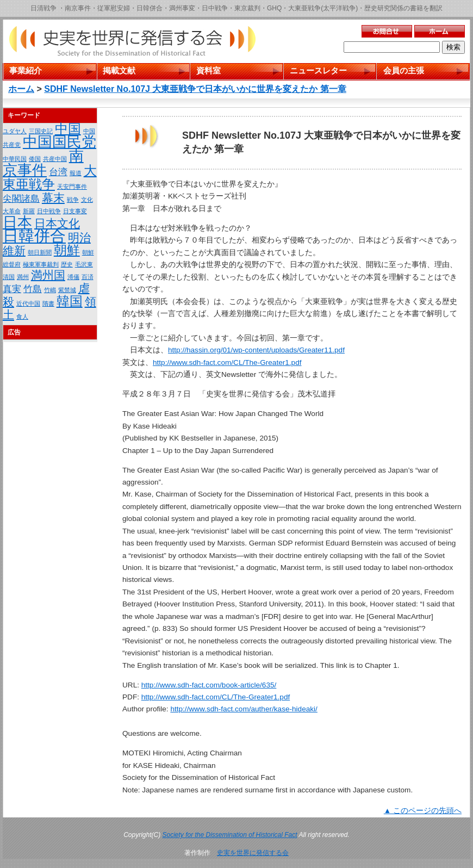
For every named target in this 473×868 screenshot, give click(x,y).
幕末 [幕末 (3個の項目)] (53, 198)
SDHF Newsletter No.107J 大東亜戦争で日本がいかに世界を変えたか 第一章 (195, 89)
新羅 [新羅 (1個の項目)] (29, 211)
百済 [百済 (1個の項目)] (88, 277)
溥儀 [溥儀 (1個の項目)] (73, 277)
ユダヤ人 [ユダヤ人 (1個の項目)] (15, 131)
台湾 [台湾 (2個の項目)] (58, 172)
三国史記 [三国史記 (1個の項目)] (41, 131)
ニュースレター (318, 70)
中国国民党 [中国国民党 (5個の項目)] (60, 142)
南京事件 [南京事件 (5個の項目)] (43, 163)
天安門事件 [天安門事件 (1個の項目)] (72, 187)
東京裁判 (247, 8)
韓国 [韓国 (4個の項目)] (70, 301)
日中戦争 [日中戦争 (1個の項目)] (49, 211)
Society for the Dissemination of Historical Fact (230, 835)
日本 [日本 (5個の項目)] (17, 222)
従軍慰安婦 (114, 8)
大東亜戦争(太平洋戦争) (323, 8)
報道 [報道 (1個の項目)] (76, 173)
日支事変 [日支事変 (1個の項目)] (75, 211)
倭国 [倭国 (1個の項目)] (35, 159)
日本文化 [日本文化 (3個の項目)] (57, 223)
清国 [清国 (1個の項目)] (9, 277)
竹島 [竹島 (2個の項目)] (33, 289)
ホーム (21, 89)
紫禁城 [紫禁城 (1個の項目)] (67, 290)
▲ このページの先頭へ (423, 811)
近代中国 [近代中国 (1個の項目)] (28, 303)
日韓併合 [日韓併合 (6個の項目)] (34, 236)
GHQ (274, 8)
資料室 (209, 70)
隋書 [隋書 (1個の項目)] (48, 303)
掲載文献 (119, 70)
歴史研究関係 (384, 8)
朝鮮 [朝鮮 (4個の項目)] (67, 250)
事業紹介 (26, 70)
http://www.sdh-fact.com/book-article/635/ (209, 685)
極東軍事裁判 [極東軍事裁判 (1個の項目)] (41, 264)
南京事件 (78, 8)
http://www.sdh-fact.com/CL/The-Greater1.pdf (227, 362)
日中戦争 (215, 8)
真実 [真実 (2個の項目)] (12, 289)
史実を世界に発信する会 (253, 853)
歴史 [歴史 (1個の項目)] (67, 264)
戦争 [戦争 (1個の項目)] (73, 200)
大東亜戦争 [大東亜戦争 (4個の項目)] (50, 177)
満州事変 (182, 8)
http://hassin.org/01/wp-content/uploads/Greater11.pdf (256, 350)
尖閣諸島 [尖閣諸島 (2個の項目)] (21, 199)
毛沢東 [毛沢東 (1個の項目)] (84, 264)
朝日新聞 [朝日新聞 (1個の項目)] (40, 252)
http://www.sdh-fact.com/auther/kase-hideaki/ (244, 709)
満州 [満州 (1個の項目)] (23, 277)
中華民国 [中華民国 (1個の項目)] (15, 159)
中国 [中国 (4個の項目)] (68, 129)
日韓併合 (150, 8)
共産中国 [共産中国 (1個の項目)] (55, 159)
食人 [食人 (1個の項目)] (22, 317)
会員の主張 (404, 70)
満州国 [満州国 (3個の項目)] (48, 275)
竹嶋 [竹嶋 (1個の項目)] (50, 290)
